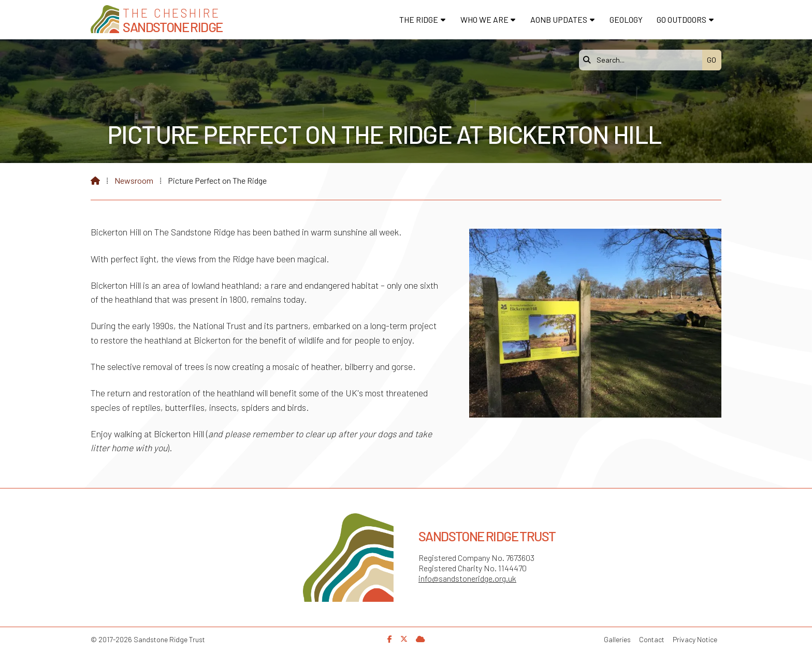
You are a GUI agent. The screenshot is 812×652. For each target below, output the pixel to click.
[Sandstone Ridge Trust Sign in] (421, 639)
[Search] (643, 60)
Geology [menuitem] (626, 19)
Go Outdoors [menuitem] (682, 19)
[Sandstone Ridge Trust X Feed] (404, 639)
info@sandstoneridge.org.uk (467, 578)
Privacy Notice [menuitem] (695, 639)
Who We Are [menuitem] (484, 19)
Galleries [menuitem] (617, 639)
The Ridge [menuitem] (419, 19)
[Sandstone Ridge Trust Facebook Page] (390, 639)
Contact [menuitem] (652, 639)
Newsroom (134, 180)
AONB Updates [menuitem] (559, 19)
